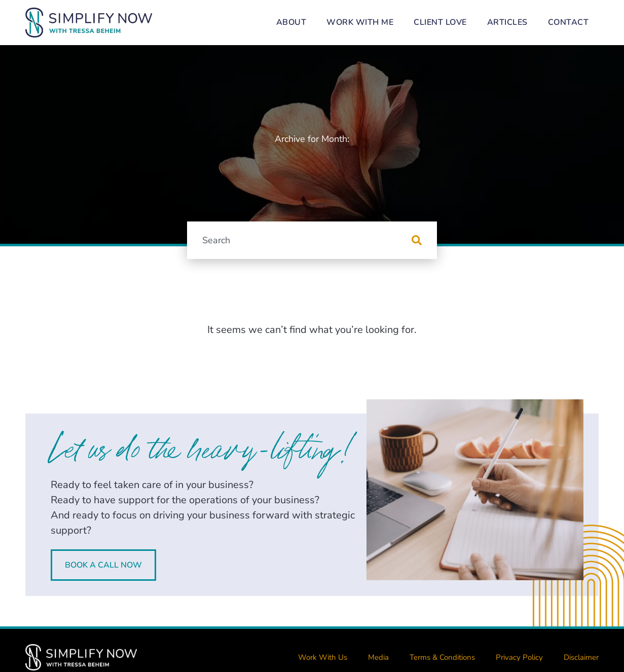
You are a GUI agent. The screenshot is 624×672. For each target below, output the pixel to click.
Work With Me (360, 22)
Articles (507, 22)
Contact (568, 22)
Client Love (440, 22)
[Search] (424, 240)
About (291, 22)
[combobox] (299, 240)
